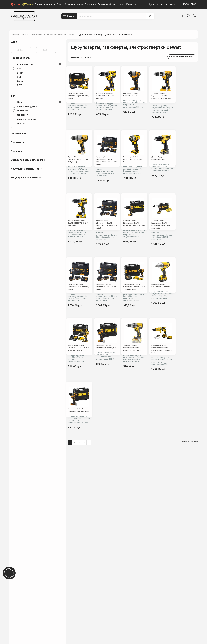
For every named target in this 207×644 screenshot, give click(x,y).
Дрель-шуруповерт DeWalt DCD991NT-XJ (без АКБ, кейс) (132, 173)
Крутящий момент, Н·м (25, 169)
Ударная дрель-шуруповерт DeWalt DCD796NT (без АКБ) (87, 513)
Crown (18, 81)
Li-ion (18, 102)
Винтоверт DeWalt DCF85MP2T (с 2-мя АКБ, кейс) (87, 376)
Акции (16, 4)
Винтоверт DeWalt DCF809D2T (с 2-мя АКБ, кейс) (87, 105)
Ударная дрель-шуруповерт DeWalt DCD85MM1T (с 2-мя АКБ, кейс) (177, 172)
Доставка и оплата (45, 4)
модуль (19, 123)
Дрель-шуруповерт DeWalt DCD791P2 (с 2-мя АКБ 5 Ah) (176, 240)
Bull (17, 77)
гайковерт (20, 115)
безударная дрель (25, 106)
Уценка (28, 4)
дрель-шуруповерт (25, 119)
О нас (60, 4)
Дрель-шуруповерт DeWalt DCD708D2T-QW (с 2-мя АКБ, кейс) (177, 377)
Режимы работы (21, 134)
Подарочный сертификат (111, 4)
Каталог (72, 16)
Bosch (18, 73)
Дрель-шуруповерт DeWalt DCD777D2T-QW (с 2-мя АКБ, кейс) (132, 445)
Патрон (15, 151)
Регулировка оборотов (24, 177)
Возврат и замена (74, 4)
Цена (14, 42)
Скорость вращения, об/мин (28, 160)
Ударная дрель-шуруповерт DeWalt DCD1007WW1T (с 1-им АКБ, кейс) (177, 308)
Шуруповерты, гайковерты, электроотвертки (60, 34)
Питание (16, 142)
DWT (18, 85)
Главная (16, 34)
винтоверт (21, 111)
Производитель (20, 58)
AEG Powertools (23, 64)
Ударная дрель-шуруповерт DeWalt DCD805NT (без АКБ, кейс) (132, 308)
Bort (17, 69)
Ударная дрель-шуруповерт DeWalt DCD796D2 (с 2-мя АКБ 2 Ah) (87, 172)
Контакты (131, 4)
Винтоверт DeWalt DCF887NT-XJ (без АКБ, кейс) (87, 240)
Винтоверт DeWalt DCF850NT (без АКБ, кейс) (177, 445)
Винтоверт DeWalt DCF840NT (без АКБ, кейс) (177, 513)
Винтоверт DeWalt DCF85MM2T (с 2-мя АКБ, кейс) (133, 376)
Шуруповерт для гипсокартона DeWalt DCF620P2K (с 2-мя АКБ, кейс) (133, 513)
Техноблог (91, 4)
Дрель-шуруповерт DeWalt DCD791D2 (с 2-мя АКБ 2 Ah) (131, 105)
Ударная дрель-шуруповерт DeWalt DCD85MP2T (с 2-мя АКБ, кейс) (87, 308)
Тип (13, 96)
